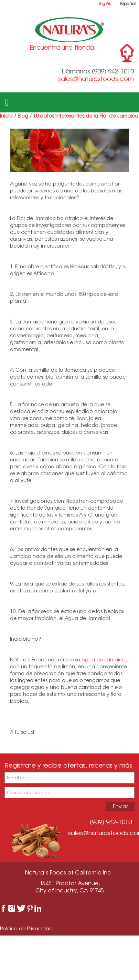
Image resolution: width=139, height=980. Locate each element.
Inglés (105, 4)
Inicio (6, 116)
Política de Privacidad (26, 928)
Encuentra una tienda (62, 47)
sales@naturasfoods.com (96, 79)
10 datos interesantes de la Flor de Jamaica (86, 116)
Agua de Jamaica (104, 659)
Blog (23, 116)
